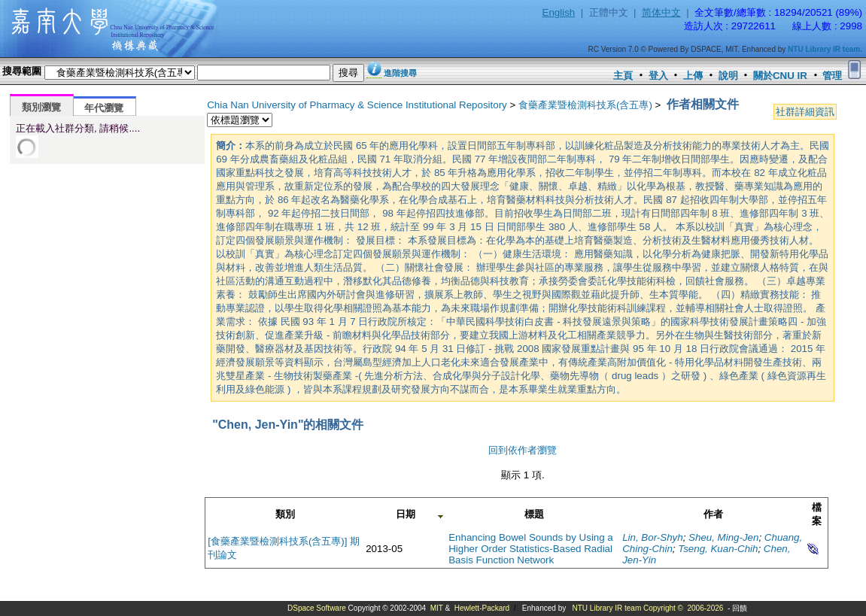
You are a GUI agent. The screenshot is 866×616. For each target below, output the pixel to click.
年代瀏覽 (104, 108)
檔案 (817, 514)
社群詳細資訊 (805, 112)
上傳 (693, 76)
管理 (832, 76)
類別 (285, 514)
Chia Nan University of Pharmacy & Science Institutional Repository (357, 105)
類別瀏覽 (41, 107)
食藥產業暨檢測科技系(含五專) (585, 105)
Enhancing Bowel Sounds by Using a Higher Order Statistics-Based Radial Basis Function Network (531, 549)
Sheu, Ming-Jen (723, 537)
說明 (728, 76)
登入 (658, 76)
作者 (713, 514)
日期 (406, 514)
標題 (534, 514)
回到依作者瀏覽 (523, 450)
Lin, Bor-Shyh (653, 537)
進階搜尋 (400, 73)
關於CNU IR (780, 76)
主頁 (623, 76)
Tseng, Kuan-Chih (718, 549)
